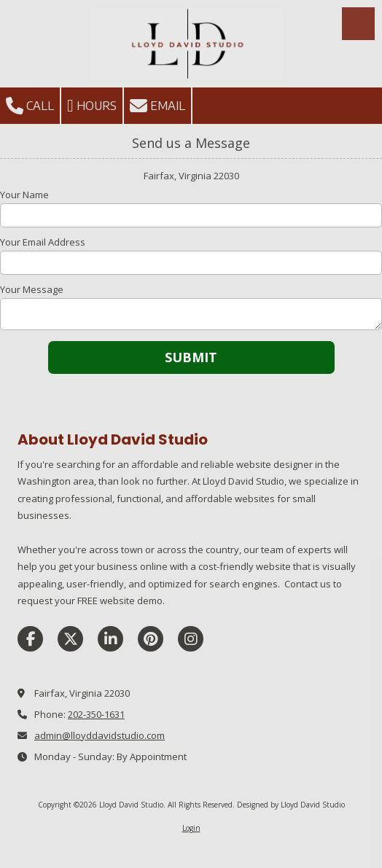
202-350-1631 (96, 714)
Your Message (32, 289)
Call (30, 106)
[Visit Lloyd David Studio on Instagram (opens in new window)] (191, 639)
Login (191, 828)
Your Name (24, 195)
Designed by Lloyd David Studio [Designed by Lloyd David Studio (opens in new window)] (291, 805)
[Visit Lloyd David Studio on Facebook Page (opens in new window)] (30, 639)
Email (157, 106)
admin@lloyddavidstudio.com (100, 735)
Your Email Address (43, 242)
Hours (92, 106)
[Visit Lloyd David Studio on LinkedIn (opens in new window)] (110, 639)
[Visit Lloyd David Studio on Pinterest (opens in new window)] (151, 639)
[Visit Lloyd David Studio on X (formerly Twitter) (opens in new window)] (70, 639)
